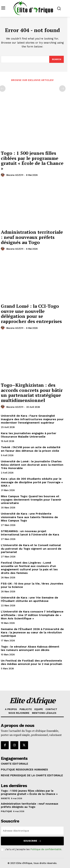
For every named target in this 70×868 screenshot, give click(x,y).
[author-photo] (3, 175)
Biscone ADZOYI (15, 175)
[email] (32, 831)
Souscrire (32, 841)
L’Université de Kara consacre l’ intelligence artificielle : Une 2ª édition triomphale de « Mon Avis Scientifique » (32, 615)
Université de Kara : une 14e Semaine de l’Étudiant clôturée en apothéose (29, 599)
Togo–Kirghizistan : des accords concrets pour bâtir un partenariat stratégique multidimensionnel (32, 393)
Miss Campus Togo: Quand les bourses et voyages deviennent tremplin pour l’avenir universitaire (31, 500)
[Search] (56, 59)
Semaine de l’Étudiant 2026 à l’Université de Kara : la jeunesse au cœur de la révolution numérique (32, 632)
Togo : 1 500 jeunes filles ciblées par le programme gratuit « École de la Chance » (32, 161)
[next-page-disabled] (62, 89)
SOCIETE (5, 798)
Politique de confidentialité (46, 849)
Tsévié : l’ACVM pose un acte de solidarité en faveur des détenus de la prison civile (31, 449)
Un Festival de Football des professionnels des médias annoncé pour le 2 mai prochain (32, 662)
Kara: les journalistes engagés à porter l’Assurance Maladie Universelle (29, 435)
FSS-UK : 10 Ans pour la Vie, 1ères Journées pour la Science (32, 585)
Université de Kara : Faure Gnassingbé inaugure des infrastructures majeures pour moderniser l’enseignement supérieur (32, 419)
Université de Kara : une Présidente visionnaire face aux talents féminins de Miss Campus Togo (29, 517)
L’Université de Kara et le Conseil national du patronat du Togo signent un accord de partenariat (31, 548)
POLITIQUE (6, 811)
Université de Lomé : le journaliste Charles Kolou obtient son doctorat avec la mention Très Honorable (32, 465)
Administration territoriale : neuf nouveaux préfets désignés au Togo (32, 237)
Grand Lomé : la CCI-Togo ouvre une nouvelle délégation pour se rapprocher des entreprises (31, 314)
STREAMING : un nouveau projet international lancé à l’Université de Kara (30, 533)
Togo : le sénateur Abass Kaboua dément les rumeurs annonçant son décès (30, 648)
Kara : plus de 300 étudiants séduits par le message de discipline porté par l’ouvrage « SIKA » (32, 482)
